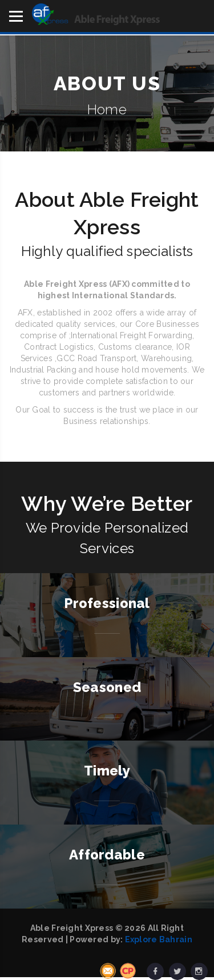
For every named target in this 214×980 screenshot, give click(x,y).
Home (107, 109)
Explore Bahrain (159, 939)
